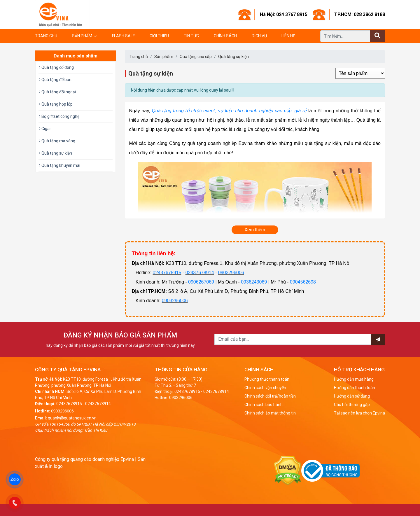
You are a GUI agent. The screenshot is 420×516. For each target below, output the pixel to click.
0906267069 (201, 282)
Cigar (45, 129)
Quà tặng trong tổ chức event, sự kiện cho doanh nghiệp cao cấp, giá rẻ (229, 111)
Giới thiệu (159, 36)
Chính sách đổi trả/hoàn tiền (270, 396)
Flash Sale (124, 36)
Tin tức (191, 36)
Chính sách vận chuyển (265, 388)
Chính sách (225, 36)
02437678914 (200, 273)
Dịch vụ (259, 36)
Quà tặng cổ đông (56, 67)
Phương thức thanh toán (267, 379)
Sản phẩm (82, 36)
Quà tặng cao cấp (196, 57)
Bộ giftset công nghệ (59, 116)
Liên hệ (288, 36)
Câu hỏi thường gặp (352, 405)
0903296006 (231, 273)
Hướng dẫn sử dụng (352, 396)
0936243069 (254, 282)
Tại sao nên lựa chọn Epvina (359, 413)
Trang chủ (46, 36)
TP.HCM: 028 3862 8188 (360, 14)
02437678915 (167, 273)
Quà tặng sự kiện (233, 57)
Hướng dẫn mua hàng (354, 379)
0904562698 (303, 282)
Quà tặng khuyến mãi (59, 165)
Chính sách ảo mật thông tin (270, 413)
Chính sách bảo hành (264, 405)
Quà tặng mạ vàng (57, 141)
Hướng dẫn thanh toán (355, 388)
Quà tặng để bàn (55, 80)
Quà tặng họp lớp (56, 104)
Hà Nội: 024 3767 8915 (284, 14)
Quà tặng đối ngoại (57, 92)
